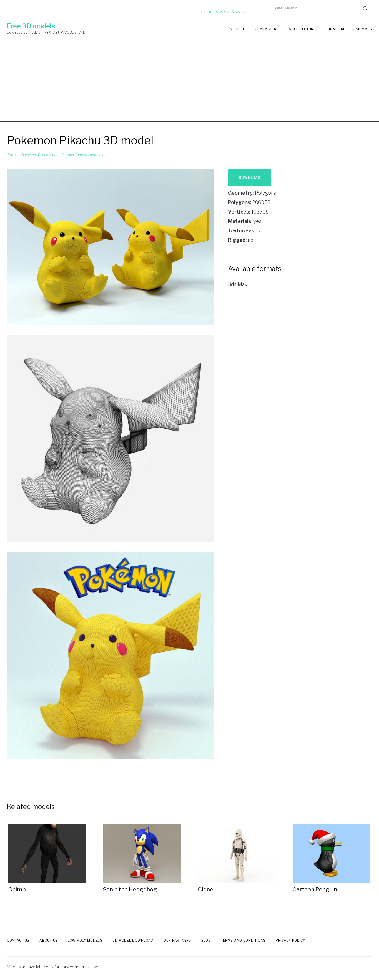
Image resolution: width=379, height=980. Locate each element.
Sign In (199, 9)
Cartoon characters (22, 155)
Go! (366, 9)
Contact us (18, 940)
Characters (267, 29)
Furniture (336, 29)
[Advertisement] (190, 83)
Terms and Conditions (243, 940)
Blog (206, 940)
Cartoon (68, 155)
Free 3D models (31, 26)
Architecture (302, 29)
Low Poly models (85, 940)
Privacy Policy (290, 940)
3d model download (133, 940)
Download (250, 178)
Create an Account (223, 9)
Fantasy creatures (89, 155)
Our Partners (177, 940)
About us (49, 940)
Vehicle (238, 29)
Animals (364, 29)
